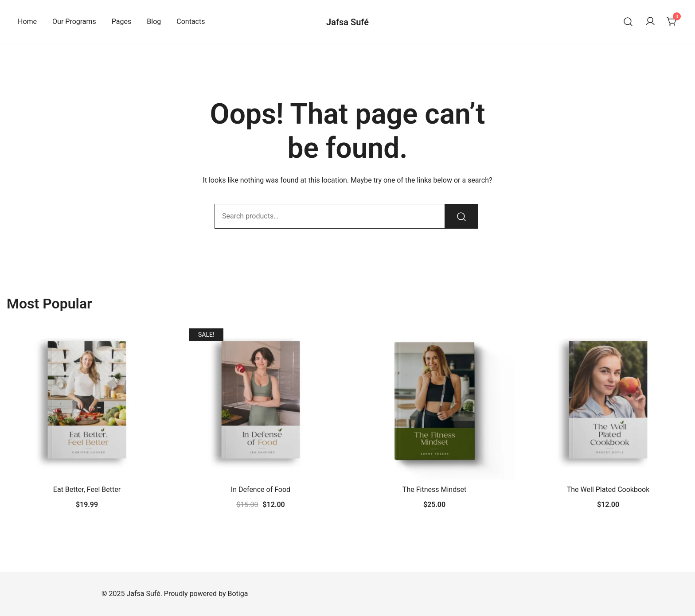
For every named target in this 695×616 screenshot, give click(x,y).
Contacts (191, 21)
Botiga (238, 594)
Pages (121, 21)
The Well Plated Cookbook (608, 489)
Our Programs (74, 21)
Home (27, 21)
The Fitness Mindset (434, 489)
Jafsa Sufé (347, 22)
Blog (154, 21)
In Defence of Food (261, 489)
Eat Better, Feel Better (87, 489)
